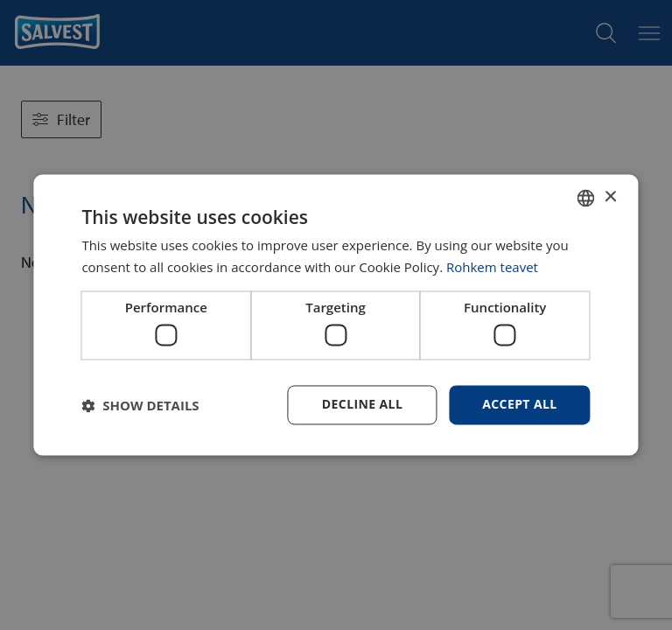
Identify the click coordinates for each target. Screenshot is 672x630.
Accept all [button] (519, 405)
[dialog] (336, 315)
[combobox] (586, 198)
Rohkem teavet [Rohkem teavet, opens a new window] (492, 268)
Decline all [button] (362, 405)
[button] (140, 405)
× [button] (610, 197)
